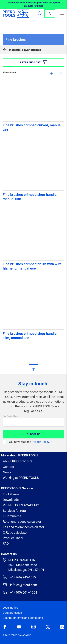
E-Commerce (12, 516)
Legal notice (10, 608)
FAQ (6, 543)
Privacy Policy (41, 442)
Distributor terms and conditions (23, 618)
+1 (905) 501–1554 (20, 592)
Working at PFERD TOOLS (21, 478)
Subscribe (34, 434)
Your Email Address (10, 416)
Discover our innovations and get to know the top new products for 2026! (33, 4)
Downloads (11, 500)
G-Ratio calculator (15, 532)
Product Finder (13, 538)
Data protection (12, 613)
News (7, 472)
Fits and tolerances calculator (23, 527)
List (60, 74)
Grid (52, 74)
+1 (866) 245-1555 (19, 577)
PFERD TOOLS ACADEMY (21, 505)
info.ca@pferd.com (20, 585)
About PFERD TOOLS (18, 461)
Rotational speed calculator (22, 522)
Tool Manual (12, 494)
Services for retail (15, 511)
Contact (8, 467)
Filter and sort (33, 62)
